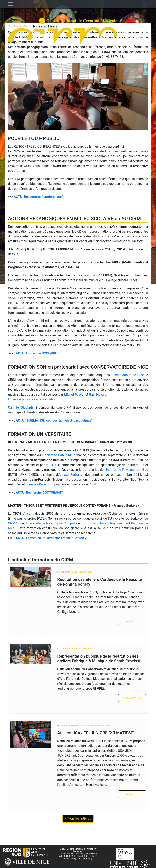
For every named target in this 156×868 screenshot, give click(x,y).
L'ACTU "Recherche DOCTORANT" (38, 492)
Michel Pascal (74, 394)
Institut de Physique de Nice (127, 470)
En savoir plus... (132, 621)
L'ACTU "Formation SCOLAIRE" (36, 353)
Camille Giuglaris (21, 407)
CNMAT (13, 523)
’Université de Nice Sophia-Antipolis (51, 523)
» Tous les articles (78, 819)
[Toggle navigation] (11, 4)
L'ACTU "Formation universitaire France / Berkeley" (51, 538)
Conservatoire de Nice (128, 375)
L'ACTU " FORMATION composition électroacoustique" (53, 420)
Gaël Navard (98, 394)
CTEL (53, 465)
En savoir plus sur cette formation (32, 399)
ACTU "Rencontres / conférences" (38, 197)
